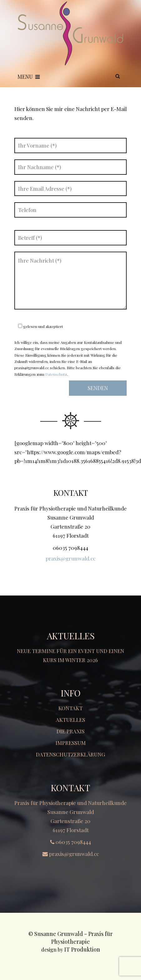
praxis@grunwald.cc (70, 558)
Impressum (71, 743)
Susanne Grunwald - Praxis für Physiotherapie (73, 938)
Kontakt (70, 708)
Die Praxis (70, 731)
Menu (29, 77)
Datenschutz (56, 374)
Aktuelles (70, 720)
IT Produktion (82, 949)
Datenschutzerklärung (70, 754)
